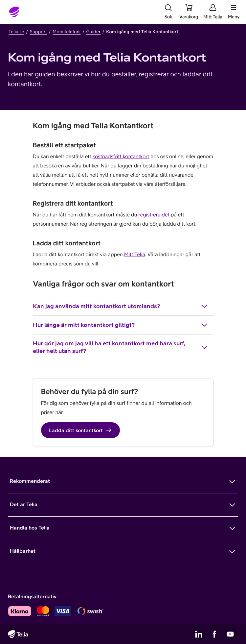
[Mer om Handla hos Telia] (123, 528)
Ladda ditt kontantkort (80, 430)
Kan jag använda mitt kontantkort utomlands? (121, 306)
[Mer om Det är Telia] (123, 505)
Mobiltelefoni (67, 32)
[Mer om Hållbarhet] (123, 552)
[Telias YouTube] (230, 634)
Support (38, 32)
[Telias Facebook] (214, 634)
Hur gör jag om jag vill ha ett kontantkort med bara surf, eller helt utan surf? (121, 347)
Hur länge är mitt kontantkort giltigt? (121, 325)
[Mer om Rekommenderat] (123, 482)
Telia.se (16, 32)
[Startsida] (14, 12)
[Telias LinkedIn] (199, 634)
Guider (94, 32)
